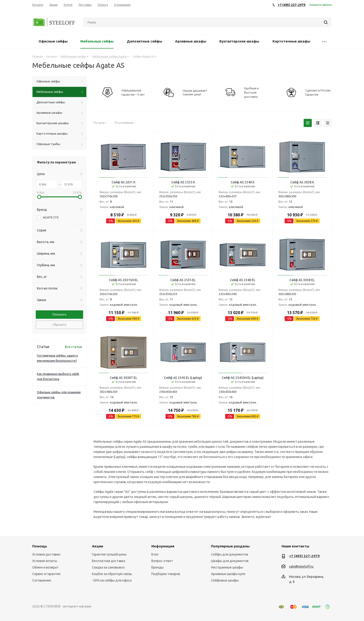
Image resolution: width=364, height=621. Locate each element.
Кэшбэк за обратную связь (112, 574)
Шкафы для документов (230, 561)
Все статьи (73, 347)
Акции (97, 546)
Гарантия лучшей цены (109, 554)
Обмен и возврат (45, 567)
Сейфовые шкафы (225, 580)
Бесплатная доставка (109, 561)
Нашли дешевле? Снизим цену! (195, 92)
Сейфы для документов (230, 554)
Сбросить (59, 325)
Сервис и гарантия (46, 574)
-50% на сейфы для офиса (112, 580)
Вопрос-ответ (162, 561)
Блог (155, 554)
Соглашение (42, 580)
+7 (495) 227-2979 (304, 556)
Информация (163, 546)
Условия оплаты (45, 561)
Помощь (40, 546)
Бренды (158, 567)
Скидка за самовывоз (108, 567)
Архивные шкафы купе (228, 574)
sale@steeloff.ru (301, 566)
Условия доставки (46, 554)
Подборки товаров (166, 574)
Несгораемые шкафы (227, 567)
